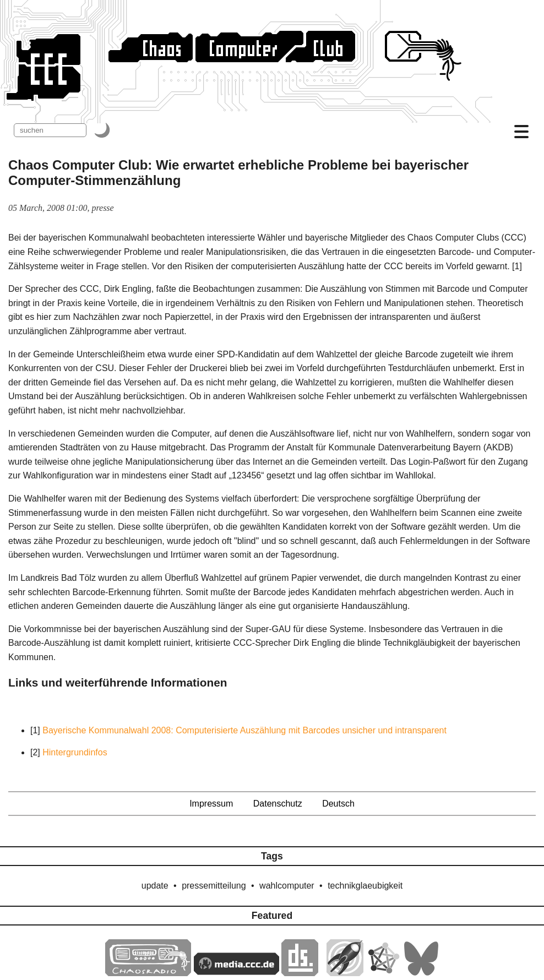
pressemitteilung (214, 886)
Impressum (211, 804)
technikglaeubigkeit (365, 886)
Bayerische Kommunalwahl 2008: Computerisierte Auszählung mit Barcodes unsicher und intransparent (244, 730)
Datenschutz (278, 804)
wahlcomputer (287, 886)
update (155, 886)
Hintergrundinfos (75, 752)
